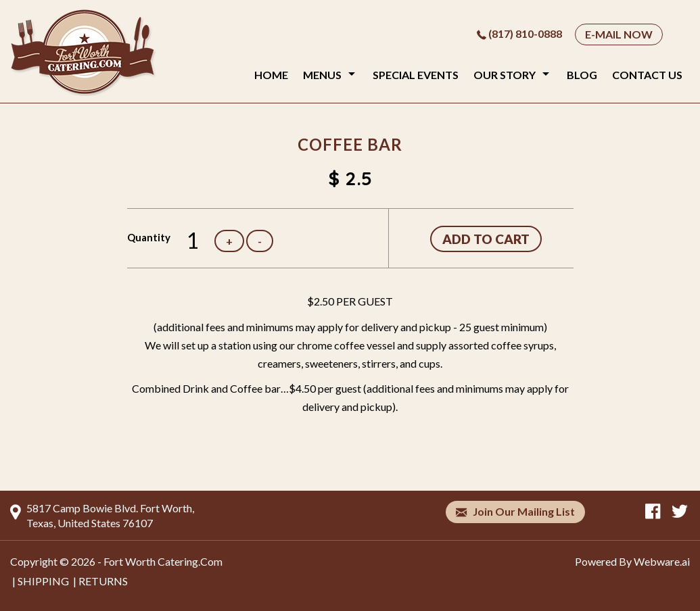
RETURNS (103, 581)
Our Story (505, 75)
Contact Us (647, 75)
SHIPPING (43, 581)
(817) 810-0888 (525, 33)
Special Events (416, 75)
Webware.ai (662, 561)
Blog (582, 75)
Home (271, 75)
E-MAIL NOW (619, 34)
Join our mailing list (515, 512)
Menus (322, 75)
